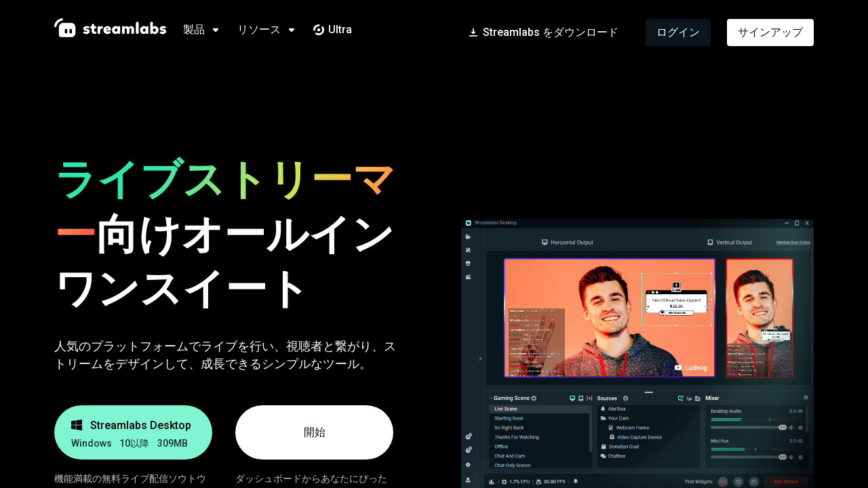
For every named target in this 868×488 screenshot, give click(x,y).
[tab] (210, 30)
